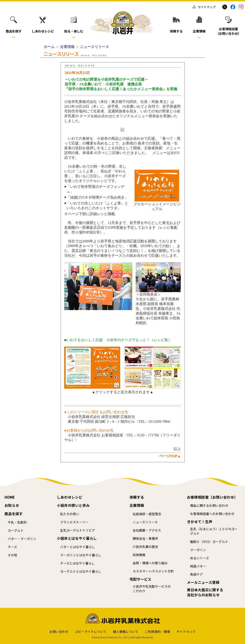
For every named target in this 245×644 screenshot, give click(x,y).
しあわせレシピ (70, 497)
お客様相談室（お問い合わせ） (212, 497)
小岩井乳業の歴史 (145, 547)
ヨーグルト (16, 531)
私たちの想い (70, 514)
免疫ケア (196, 574)
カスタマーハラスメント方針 (153, 571)
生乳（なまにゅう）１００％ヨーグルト (214, 531)
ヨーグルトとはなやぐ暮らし (81, 571)
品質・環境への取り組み (150, 563)
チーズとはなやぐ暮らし (77, 563)
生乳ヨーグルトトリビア (78, 530)
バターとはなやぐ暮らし (78, 547)
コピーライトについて (91, 632)
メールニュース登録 (203, 582)
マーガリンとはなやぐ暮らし (81, 555)
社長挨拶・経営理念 (147, 514)
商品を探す (14, 514)
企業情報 (137, 505)
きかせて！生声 (200, 522)
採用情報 (139, 555)
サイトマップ (204, 7)
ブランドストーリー (74, 522)
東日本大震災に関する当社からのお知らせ (205, 593)
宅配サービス (140, 579)
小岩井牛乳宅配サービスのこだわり (152, 589)
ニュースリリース (145, 522)
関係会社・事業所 (145, 538)
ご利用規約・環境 (157, 632)
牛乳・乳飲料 (17, 522)
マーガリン (198, 550)
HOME (10, 497)
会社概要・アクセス (147, 530)
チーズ (12, 547)
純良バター (198, 566)
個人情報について (126, 632)
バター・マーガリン (22, 539)
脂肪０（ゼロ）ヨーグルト (209, 542)
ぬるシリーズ (200, 558)
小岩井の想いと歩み (73, 505)
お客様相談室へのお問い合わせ (212, 514)
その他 (12, 555)
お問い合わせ (59, 632)
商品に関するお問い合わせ (209, 506)
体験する (137, 497)
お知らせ (12, 505)
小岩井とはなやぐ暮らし (77, 538)
